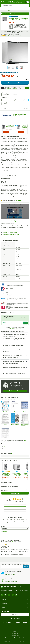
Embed (12, 223)
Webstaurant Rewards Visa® (12, 89)
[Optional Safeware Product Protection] (15, 420)
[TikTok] (13, 595)
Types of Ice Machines (12, 446)
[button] (9, 68)
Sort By (3, 527)
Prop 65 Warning (19, 200)
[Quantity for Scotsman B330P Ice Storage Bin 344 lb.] (2, 132)
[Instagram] (2, 595)
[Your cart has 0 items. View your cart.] (27, 2)
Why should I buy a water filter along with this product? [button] (14, 368)
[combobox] (15, 5)
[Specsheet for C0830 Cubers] (5, 406)
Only (2, 74)
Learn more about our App (11, 582)
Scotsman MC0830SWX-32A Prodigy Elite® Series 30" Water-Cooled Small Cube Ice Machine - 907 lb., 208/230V (18, 20)
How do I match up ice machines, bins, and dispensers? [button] (13, 351)
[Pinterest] (16, 595)
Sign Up (26, 566)
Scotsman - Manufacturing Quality (11, 221)
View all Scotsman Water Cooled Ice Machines (20, 115)
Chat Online (7, 623)
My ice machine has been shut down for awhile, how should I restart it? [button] (13, 357)
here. (23, 187)
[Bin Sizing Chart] (5, 434)
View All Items (26, 122)
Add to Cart (6, 132)
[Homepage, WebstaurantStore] (15, 2)
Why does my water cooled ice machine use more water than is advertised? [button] (14, 362)
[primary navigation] (4, 2)
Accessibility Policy (15, 636)
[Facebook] (9, 595)
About (3, 223)
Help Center (15, 615)
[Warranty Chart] (25, 406)
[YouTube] (5, 595)
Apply (27, 88)
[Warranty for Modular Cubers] (5, 420)
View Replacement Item (15, 83)
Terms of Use (11, 329)
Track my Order (15, 619)
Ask (25, 323)
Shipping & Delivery (20, 623)
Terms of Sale (15, 629)
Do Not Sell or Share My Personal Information (15, 638)
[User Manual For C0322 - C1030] (15, 406)
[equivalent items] (12, 453)
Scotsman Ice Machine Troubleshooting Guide (16, 448)
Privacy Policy (18, 329)
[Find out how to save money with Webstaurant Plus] (10, 17)
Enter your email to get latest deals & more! (14, 564)
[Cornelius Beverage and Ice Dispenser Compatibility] (25, 420)
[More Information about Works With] (9, 122)
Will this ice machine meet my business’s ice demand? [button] (14, 374)
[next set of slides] (29, 129)
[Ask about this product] (15, 323)
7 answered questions (18, 36)
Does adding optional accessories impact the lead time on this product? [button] (14, 335)
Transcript (8, 223)
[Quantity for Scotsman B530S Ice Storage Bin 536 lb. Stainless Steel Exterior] (17, 132)
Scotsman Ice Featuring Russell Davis (11, 235)
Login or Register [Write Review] (15, 493)
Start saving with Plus (10, 574)
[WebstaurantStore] (15, 587)
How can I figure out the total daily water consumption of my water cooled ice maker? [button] (14, 345)
